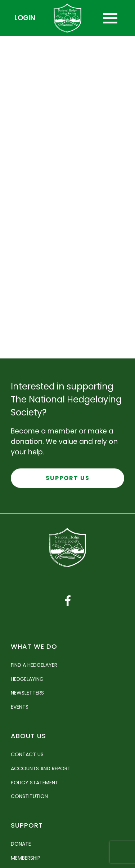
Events (20, 707)
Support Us (68, 478)
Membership (26, 858)
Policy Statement (35, 783)
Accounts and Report (41, 768)
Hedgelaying (27, 679)
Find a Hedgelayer (34, 665)
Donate (21, 844)
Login (25, 18)
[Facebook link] (68, 601)
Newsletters (27, 693)
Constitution (29, 796)
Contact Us (27, 754)
